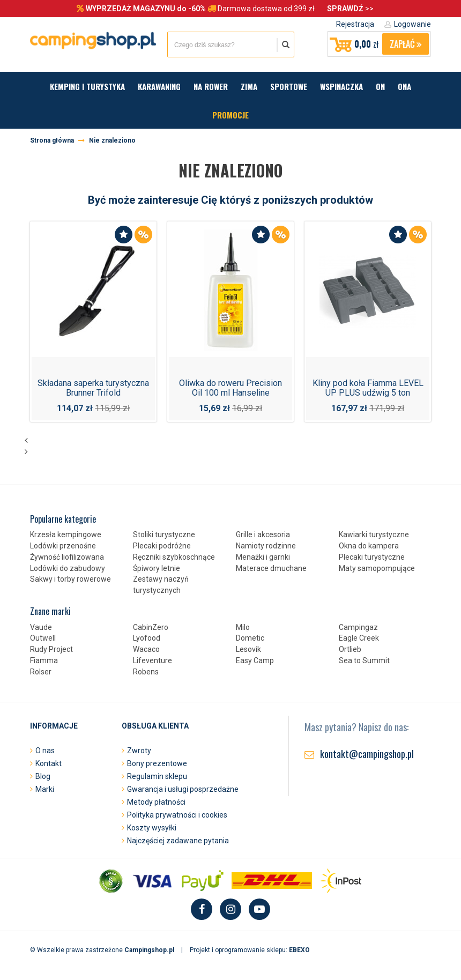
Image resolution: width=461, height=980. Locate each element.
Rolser (41, 672)
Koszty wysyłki (152, 828)
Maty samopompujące (377, 568)
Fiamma (44, 660)
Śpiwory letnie (157, 568)
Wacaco (146, 649)
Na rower (211, 86)
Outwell (43, 638)
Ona (404, 86)
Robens (146, 672)
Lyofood (147, 638)
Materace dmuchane (271, 568)
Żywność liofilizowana (67, 557)
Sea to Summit (364, 660)
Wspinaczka (341, 86)
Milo (243, 627)
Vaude (41, 627)
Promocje (230, 115)
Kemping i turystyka (87, 86)
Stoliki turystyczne (164, 534)
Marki (45, 789)
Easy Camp (255, 660)
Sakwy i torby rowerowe (70, 579)
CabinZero (151, 627)
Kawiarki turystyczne (374, 534)
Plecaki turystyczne (372, 557)
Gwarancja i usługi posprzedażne (183, 789)
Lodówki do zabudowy (68, 568)
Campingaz (358, 627)
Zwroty (139, 751)
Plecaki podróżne (162, 546)
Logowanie (412, 24)
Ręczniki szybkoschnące (174, 557)
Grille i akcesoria (263, 534)
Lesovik (248, 649)
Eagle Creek (359, 638)
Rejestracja (355, 24)
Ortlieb (350, 649)
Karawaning (159, 86)
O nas (45, 751)
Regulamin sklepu (157, 776)
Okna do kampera (369, 546)
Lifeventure (153, 660)
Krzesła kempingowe (66, 534)
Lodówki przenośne (63, 546)
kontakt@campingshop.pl (367, 754)
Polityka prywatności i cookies (177, 815)
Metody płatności (156, 802)
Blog (43, 776)
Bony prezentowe (157, 763)
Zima (249, 86)
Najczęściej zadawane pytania (178, 841)
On (380, 86)
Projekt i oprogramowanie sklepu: (250, 950)
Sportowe (289, 86)
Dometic (250, 638)
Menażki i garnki (263, 557)
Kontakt (49, 763)
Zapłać (406, 44)
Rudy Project (51, 649)
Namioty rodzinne (266, 546)
